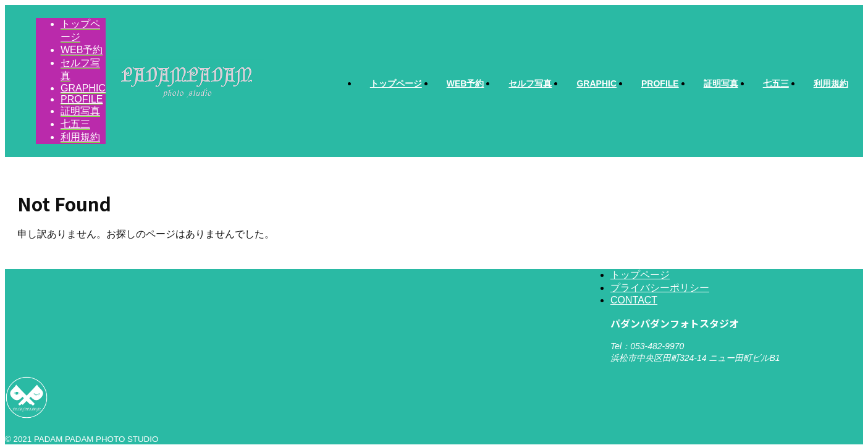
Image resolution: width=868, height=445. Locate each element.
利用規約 (831, 83)
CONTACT (634, 300)
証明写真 (721, 83)
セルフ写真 (530, 83)
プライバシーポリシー (660, 288)
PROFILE (660, 83)
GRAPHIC (596, 83)
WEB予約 (466, 83)
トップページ (396, 83)
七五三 (776, 83)
